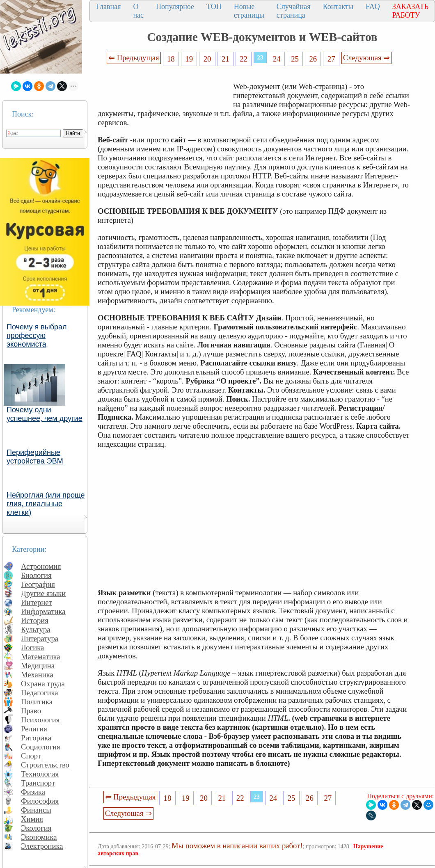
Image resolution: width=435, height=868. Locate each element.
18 (171, 59)
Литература (40, 638)
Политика (37, 702)
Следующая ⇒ (366, 58)
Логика (32, 648)
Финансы (36, 810)
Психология (40, 720)
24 (277, 59)
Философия (40, 801)
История (35, 620)
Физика (33, 792)
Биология (36, 575)
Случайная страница (294, 11)
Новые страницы (249, 11)
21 (226, 59)
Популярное (175, 7)
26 (313, 59)
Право (31, 711)
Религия (34, 729)
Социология (41, 747)
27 (331, 59)
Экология (36, 828)
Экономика (39, 837)
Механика (37, 675)
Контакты (338, 7)
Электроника (42, 846)
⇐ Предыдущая (134, 58)
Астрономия (41, 566)
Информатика (43, 611)
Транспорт (38, 783)
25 (295, 59)
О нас (138, 11)
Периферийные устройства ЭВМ (35, 457)
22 (244, 59)
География (38, 584)
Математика (41, 657)
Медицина (38, 666)
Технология (40, 774)
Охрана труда (43, 684)
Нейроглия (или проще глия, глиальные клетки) (46, 504)
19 (189, 59)
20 (207, 59)
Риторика (36, 738)
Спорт (31, 756)
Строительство (45, 765)
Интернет (37, 602)
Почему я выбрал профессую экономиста (37, 336)
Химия (32, 819)
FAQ (373, 7)
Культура (36, 629)
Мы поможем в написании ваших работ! (237, 846)
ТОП (214, 7)
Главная (108, 7)
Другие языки (43, 593)
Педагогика (40, 693)
